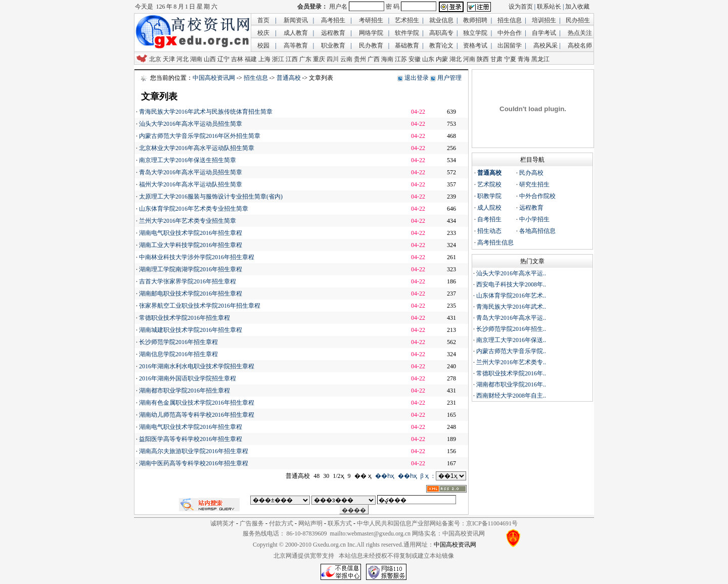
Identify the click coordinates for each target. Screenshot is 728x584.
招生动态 (489, 231)
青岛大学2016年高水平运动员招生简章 (191, 172)
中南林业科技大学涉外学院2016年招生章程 (197, 257)
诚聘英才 (222, 523)
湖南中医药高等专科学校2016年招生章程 (194, 463)
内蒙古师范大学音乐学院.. (511, 351)
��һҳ (385, 476)
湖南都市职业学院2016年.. (511, 384)
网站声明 (310, 523)
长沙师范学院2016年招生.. (511, 329)
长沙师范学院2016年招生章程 (178, 342)
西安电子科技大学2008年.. (511, 284)
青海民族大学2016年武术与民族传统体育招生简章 (206, 112)
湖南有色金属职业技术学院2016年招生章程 (197, 403)
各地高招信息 (537, 231)
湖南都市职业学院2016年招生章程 (185, 391)
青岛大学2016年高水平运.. (511, 318)
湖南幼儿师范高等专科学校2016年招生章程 (197, 415)
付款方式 (281, 523)
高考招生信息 (495, 242)
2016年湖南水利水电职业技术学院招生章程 (197, 366)
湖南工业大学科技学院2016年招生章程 (191, 245)
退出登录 (417, 78)
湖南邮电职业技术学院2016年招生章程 (191, 294)
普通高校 (289, 78)
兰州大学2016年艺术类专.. (511, 362)
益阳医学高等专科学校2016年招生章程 (191, 439)
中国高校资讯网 (214, 78)
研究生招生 (534, 184)
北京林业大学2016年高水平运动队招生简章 (197, 148)
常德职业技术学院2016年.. (511, 373)
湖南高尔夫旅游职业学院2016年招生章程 (194, 451)
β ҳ (425, 476)
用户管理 (449, 78)
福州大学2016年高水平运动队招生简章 (191, 184)
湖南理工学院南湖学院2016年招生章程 (191, 269)
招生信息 (256, 78)
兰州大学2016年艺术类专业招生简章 (188, 221)
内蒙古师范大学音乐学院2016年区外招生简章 (200, 136)
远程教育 (531, 208)
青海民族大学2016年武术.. (511, 307)
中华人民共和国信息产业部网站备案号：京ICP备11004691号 (437, 523)
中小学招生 (534, 219)
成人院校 (489, 208)
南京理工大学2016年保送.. (511, 340)
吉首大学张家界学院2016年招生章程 (188, 281)
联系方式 (340, 523)
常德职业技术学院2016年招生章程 (185, 318)
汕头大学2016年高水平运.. (511, 273)
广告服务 (252, 523)
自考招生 (489, 219)
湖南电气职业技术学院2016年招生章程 (191, 233)
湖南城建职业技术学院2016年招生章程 (191, 330)
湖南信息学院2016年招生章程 (178, 354)
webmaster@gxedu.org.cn (379, 533)
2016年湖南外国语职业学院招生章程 (188, 378)
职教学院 (489, 196)
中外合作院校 (537, 196)
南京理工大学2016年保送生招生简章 (188, 160)
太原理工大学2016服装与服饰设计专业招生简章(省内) (211, 197)
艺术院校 (489, 184)
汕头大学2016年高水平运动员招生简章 (191, 124)
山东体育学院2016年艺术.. (511, 296)
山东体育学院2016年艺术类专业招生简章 (194, 209)
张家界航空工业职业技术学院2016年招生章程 (200, 306)
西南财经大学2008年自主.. (511, 396)
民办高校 (531, 173)
